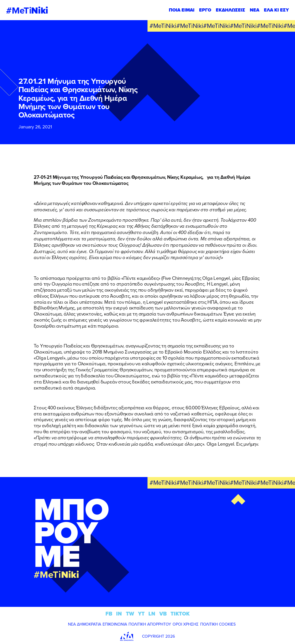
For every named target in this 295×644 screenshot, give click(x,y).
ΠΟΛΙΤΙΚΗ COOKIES (218, 624)
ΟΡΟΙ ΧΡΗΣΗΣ (186, 624)
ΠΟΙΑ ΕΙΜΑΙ (182, 10)
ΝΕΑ (255, 10)
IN (119, 614)
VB (163, 614)
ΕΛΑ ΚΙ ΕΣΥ (276, 10)
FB (109, 614)
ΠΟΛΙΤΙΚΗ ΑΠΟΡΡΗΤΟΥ (150, 624)
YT (141, 614)
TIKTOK (180, 614)
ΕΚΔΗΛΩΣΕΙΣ (230, 10)
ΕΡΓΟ (205, 10)
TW (130, 614)
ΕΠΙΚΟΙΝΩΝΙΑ (115, 624)
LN (152, 614)
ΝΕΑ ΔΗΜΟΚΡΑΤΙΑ (85, 624)
